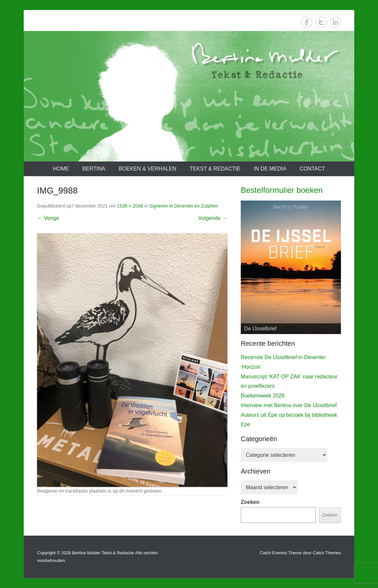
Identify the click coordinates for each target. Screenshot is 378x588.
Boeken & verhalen (147, 169)
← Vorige (48, 218)
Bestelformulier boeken (282, 190)
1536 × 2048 (130, 206)
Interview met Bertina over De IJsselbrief (289, 405)
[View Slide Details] (291, 267)
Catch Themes (327, 553)
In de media (270, 169)
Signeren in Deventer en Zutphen (184, 206)
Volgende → (213, 218)
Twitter (321, 22)
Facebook (307, 22)
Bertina (94, 169)
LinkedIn (335, 22)
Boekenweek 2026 (263, 396)
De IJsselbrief (260, 329)
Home (61, 169)
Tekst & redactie (215, 169)
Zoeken (250, 502)
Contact (312, 169)
